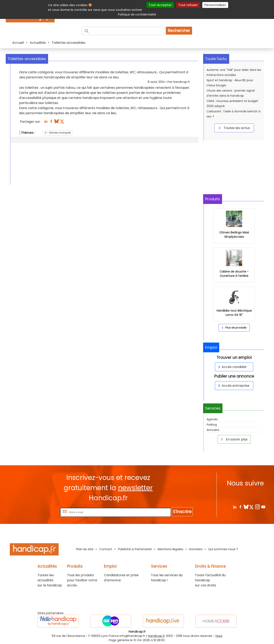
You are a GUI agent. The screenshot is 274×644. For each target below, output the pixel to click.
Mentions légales (171, 549)
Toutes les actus (233, 128)
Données (196, 549)
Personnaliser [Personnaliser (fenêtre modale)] (215, 5)
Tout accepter (160, 5)
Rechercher (179, 31)
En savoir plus (233, 439)
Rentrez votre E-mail (43, 512)
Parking (212, 425)
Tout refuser (188, 5)
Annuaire (213, 430)
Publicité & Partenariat (135, 549)
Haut (219, 636)
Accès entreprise (233, 386)
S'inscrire (182, 512)
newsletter (135, 488)
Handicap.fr (156, 636)
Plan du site (85, 549)
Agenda (212, 419)
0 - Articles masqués (58, 133)
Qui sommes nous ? (223, 549)
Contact (106, 549)
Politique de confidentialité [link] (137, 14)
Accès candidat (232, 367)
